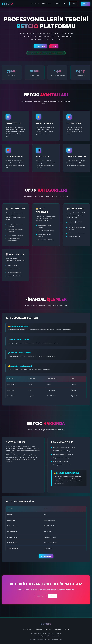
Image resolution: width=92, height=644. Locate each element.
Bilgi (65, 4)
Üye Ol (86, 4)
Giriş (74, 4)
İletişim (67, 629)
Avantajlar (35, 4)
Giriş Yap (40, 596)
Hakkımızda (57, 629)
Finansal (57, 4)
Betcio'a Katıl (46, 556)
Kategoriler (47, 4)
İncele (54, 46)
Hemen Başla (40, 46)
